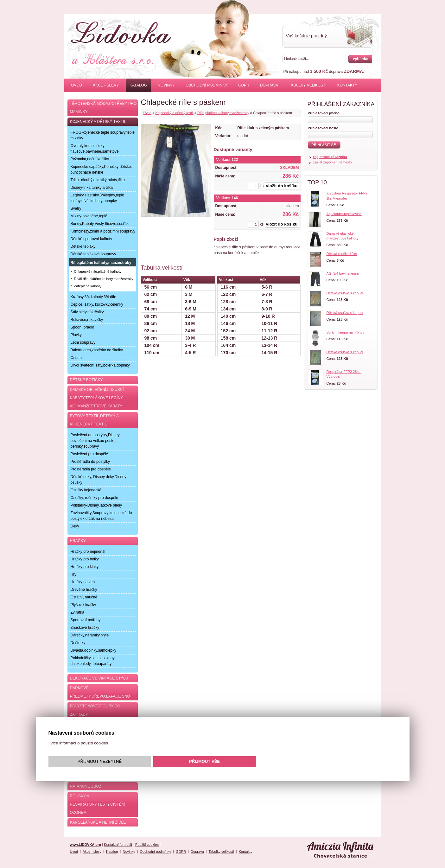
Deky (75, 526)
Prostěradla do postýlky (90, 462)
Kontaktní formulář (118, 845)
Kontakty (347, 85)
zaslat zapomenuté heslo (333, 162)
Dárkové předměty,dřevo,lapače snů (100, 692)
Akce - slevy (106, 85)
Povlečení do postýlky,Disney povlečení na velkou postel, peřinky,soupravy (95, 441)
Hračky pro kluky (85, 567)
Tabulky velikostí (308, 85)
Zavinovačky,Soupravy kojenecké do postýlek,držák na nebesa (101, 516)
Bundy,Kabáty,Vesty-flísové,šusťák (100, 224)
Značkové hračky (85, 628)
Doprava (269, 85)
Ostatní (77, 358)
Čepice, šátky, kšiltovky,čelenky (97, 304)
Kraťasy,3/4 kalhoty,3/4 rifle (93, 297)
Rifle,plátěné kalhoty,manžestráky (223, 113)
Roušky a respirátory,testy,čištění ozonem (98, 804)
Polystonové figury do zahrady (95, 710)
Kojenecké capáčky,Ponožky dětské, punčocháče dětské (101, 169)
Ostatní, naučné (84, 597)
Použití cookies (147, 845)
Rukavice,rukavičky (87, 320)
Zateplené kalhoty (88, 286)
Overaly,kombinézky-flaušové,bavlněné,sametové (95, 149)
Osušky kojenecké (86, 490)
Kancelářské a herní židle (98, 822)
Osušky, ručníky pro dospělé (95, 498)
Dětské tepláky (83, 246)
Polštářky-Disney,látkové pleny (96, 505)
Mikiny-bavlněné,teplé (89, 216)
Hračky (78, 541)
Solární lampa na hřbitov (345, 332)
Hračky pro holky (85, 559)
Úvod (77, 85)
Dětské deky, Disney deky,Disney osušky (99, 480)
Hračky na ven (83, 582)
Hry (74, 574)
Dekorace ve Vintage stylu (99, 678)
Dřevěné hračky (84, 590)
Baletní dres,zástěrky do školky (97, 350)
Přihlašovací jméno (324, 113)
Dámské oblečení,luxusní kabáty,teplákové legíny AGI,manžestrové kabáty (97, 398)
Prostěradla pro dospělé (91, 469)
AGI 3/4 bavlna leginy (343, 273)
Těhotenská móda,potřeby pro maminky (103, 108)
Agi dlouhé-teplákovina (344, 214)
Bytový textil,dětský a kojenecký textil (94, 420)
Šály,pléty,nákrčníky (87, 312)
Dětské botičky (86, 380)
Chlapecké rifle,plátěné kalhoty (98, 271)
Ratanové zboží (86, 786)
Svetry (76, 208)
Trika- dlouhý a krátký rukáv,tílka (98, 180)
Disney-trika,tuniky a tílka (92, 188)
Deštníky (78, 643)
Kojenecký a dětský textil (174, 113)
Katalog (138, 85)
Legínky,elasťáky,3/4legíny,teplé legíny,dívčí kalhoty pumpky (97, 198)
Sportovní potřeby (86, 620)
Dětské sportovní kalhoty (91, 239)
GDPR (244, 85)
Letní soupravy (83, 342)
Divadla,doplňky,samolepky (94, 650)
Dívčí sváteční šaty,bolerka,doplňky (100, 365)
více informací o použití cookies (79, 743)
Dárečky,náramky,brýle (90, 635)
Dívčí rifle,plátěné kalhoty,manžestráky (104, 279)
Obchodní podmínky (207, 85)
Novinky (166, 85)
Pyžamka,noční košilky (90, 159)
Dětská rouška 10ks (342, 254)
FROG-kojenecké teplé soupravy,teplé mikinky (103, 135)
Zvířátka (77, 612)
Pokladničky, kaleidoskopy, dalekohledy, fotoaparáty (93, 661)
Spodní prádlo (83, 327)
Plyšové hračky (83, 605)
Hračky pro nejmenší (88, 552)
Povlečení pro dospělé (89, 454)
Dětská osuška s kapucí (345, 293)
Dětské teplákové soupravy (93, 254)
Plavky (76, 335)
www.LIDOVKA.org (86, 845)
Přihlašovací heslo (323, 128)
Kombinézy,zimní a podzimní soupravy (103, 231)
